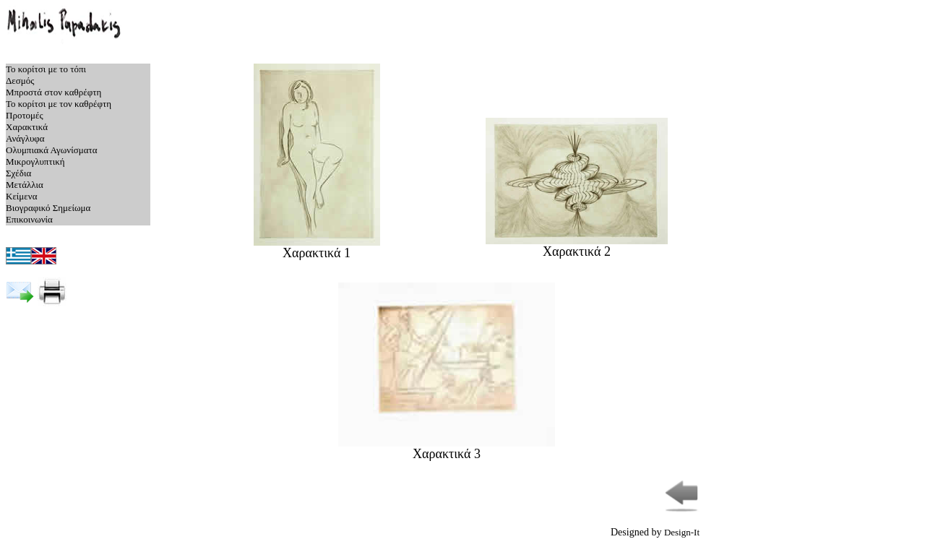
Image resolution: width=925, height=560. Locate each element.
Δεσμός (20, 81)
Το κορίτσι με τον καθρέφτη (59, 104)
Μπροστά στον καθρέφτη (53, 92)
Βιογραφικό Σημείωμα (48, 208)
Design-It (682, 532)
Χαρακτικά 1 (317, 247)
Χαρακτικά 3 (447, 448)
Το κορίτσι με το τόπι (46, 69)
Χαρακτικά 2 (577, 246)
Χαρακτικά (27, 127)
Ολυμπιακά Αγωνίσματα (52, 150)
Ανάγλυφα (25, 138)
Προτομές (25, 115)
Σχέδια (18, 173)
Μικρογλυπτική (35, 161)
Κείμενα (21, 196)
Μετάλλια (25, 185)
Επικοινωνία (29, 219)
